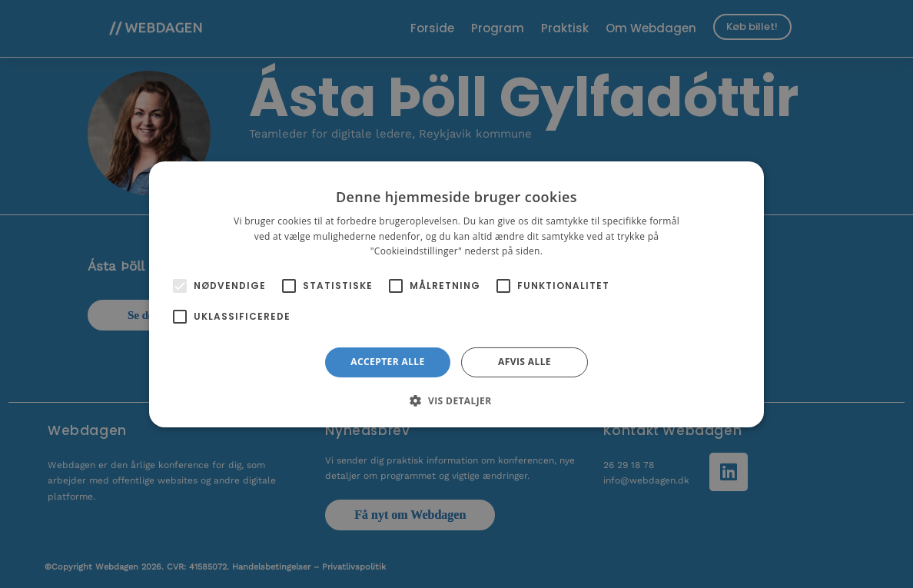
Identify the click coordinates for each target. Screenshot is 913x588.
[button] (456, 400)
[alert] (456, 294)
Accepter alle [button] (387, 362)
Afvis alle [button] (525, 362)
